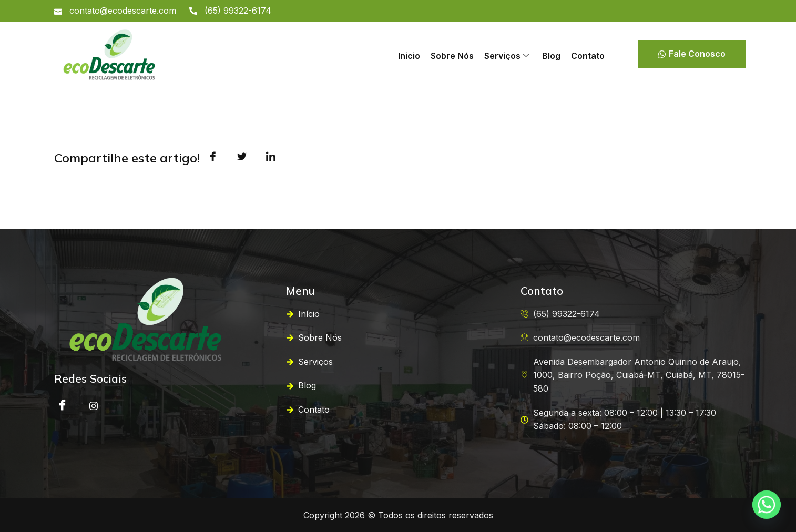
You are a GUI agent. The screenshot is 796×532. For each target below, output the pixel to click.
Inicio (409, 56)
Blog (551, 56)
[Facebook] (62, 406)
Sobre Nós (452, 56)
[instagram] (94, 406)
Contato (588, 56)
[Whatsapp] (767, 505)
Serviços (507, 56)
